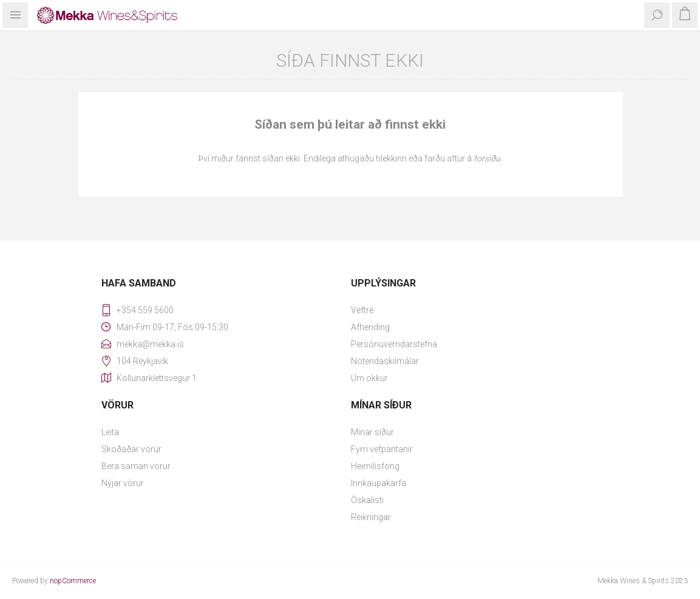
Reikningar (371, 517)
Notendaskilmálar (385, 361)
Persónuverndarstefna (394, 344)
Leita (110, 432)
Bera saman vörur (136, 466)
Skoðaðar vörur (131, 449)
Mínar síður (372, 432)
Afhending (370, 327)
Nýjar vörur (123, 483)
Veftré (362, 310)
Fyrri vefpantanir (382, 449)
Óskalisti (367, 500)
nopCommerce (73, 581)
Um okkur (369, 378)
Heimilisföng (375, 466)
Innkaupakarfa (379, 483)
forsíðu (487, 158)
